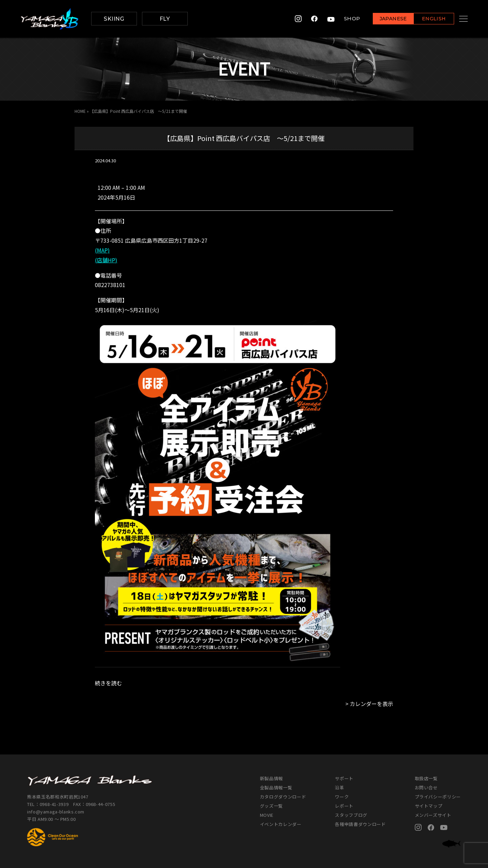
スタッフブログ (351, 815)
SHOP (344, 19)
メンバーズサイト (433, 815)
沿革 (339, 788)
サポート (344, 778)
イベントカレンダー (281, 824)
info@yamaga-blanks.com (56, 812)
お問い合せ (426, 788)
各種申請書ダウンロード (360, 824)
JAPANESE (385, 19)
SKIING (114, 19)
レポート (344, 806)
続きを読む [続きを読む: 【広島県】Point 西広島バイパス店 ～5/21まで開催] (108, 683)
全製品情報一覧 (276, 788)
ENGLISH (425, 19)
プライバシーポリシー (438, 797)
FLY (165, 19)
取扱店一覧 (426, 778)
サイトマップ (429, 806)
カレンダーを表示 (371, 704)
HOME (80, 111)
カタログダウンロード (283, 797)
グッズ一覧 (271, 806)
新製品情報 (271, 778)
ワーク (342, 797)
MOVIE (267, 815)
